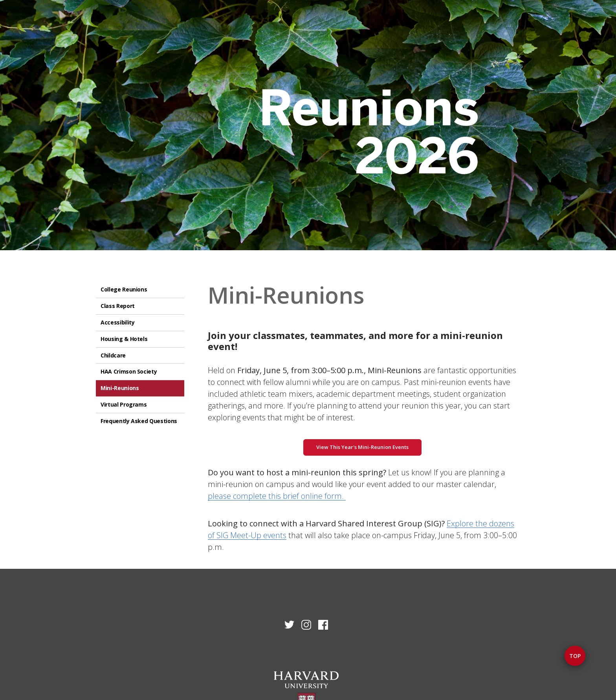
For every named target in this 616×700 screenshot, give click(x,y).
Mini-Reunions (120, 388)
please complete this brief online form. (277, 496)
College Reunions (124, 289)
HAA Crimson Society (129, 371)
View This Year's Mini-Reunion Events (362, 447)
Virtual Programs (124, 404)
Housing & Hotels (124, 339)
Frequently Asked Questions (139, 421)
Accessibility (117, 322)
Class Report (118, 306)
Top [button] (575, 656)
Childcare (113, 355)
